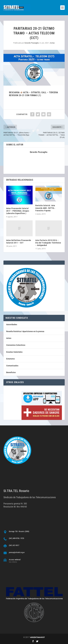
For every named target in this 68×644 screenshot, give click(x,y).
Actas (52, 43)
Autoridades (12, 324)
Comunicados (12, 366)
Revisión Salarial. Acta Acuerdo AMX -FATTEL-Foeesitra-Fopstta (45, 208)
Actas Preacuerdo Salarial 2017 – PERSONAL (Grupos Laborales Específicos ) (18, 211)
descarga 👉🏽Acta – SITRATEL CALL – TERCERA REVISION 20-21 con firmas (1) (34, 94)
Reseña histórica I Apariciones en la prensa (25, 331)
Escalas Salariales (14, 352)
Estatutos (10, 359)
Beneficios (11, 372)
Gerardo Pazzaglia (32, 43)
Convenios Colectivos (16, 345)
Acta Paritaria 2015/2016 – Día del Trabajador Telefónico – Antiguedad (48, 243)
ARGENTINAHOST (37, 637)
